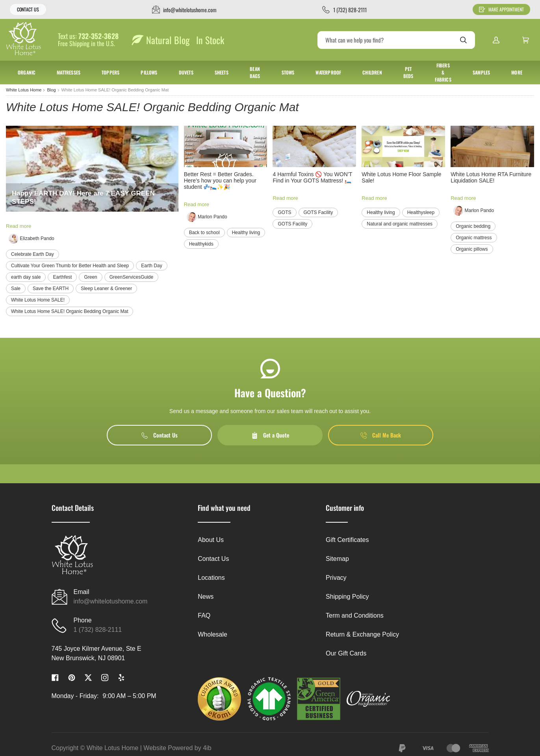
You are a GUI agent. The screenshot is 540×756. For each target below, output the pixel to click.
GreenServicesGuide (131, 277)
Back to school (204, 233)
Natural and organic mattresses (400, 224)
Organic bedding (473, 226)
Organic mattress (474, 238)
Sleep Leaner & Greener (106, 289)
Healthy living (246, 233)
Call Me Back (381, 435)
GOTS (284, 212)
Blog (51, 90)
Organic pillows (472, 249)
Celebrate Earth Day (32, 254)
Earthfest (62, 277)
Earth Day (151, 266)
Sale (16, 289)
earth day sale (26, 277)
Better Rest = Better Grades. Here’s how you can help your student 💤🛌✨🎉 (220, 181)
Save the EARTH (51, 289)
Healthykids (201, 244)
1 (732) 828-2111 (98, 630)
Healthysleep (421, 212)
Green (90, 277)
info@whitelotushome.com (111, 601)
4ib (207, 748)
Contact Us (28, 9)
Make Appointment (501, 9)
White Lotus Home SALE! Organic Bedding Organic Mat (70, 311)
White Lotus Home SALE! (38, 300)
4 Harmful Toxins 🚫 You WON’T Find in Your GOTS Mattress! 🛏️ (312, 177)
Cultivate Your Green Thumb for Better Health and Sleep (70, 266)
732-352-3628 (98, 36)
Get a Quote (270, 435)
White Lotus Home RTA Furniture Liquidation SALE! (491, 177)
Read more (19, 226)
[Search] (396, 40)
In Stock (210, 40)
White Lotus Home (24, 90)
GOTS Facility (318, 212)
